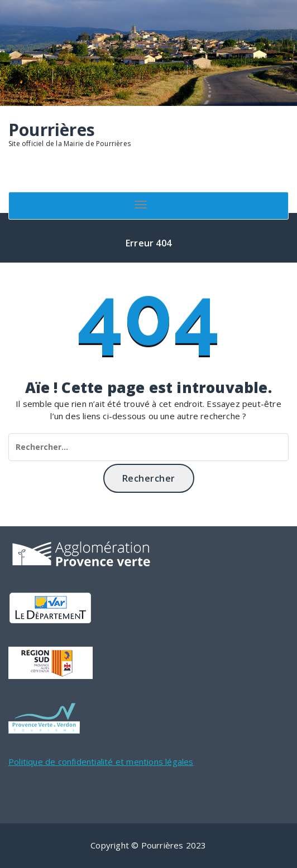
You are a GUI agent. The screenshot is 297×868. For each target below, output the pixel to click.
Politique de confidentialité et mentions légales (101, 762)
